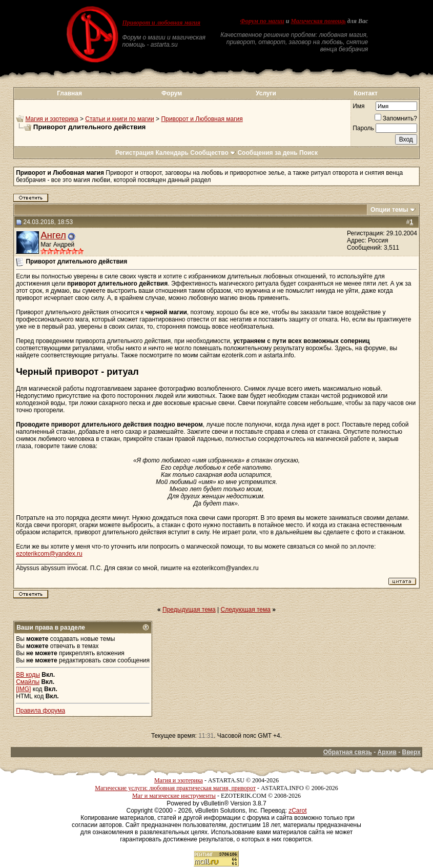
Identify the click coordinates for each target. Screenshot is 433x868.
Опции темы (389, 210)
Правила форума (40, 711)
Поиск (308, 153)
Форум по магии (262, 21)
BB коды (28, 675)
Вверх (411, 752)
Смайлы (28, 682)
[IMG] (23, 689)
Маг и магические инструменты (174, 796)
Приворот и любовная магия (161, 23)
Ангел (53, 235)
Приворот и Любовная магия (202, 119)
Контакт (366, 93)
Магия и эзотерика (51, 119)
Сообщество (213, 153)
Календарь (172, 153)
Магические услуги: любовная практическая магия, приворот (175, 788)
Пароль (363, 128)
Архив (387, 752)
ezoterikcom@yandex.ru (49, 554)
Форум (172, 93)
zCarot (297, 811)
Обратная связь (348, 752)
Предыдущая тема (189, 610)
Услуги (266, 93)
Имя (358, 106)
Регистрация (135, 153)
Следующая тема (246, 610)
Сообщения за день (267, 153)
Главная (69, 93)
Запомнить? (396, 118)
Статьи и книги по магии (119, 119)
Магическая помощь (318, 21)
